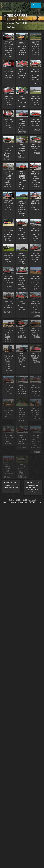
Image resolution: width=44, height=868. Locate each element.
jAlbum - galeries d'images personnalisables (20, 502)
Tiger (39, 502)
